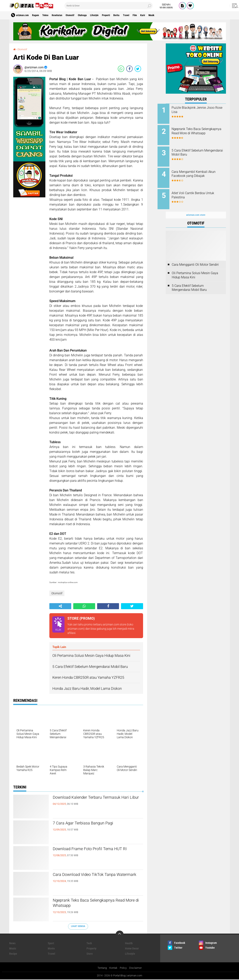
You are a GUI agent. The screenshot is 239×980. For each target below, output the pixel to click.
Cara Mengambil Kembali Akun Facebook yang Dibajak (200, 171)
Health (129, 943)
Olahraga (96, 15)
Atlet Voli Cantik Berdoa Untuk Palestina (201, 191)
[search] (109, 6)
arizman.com (136, 976)
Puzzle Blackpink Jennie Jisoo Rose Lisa (201, 110)
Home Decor (132, 948)
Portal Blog (119, 976)
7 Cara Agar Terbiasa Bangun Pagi (91, 823)
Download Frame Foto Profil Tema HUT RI (98, 853)
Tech (89, 943)
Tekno (52, 15)
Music (13, 948)
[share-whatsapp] (121, 69)
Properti (126, 15)
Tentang (101, 968)
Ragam (40, 15)
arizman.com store (115, 624)
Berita (138, 15)
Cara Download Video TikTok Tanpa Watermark (93, 878)
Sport (51, 943)
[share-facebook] (129, 69)
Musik (182, 15)
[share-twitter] (138, 69)
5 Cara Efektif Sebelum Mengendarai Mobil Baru (197, 150)
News (12, 943)
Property (91, 948)
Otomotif (82, 15)
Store (90, 954)
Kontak (113, 968)
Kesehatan (66, 15)
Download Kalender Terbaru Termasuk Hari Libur (96, 801)
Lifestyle (111, 15)
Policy (124, 968)
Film (161, 15)
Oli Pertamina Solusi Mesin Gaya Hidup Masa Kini (195, 269)
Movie (51, 948)
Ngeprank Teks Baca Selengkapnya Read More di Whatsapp (92, 904)
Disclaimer (137, 968)
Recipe (13, 954)
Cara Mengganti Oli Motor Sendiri (195, 258)
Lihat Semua (78, 926)
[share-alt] (60, 606)
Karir (171, 15)
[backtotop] (120, 935)
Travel (150, 15)
